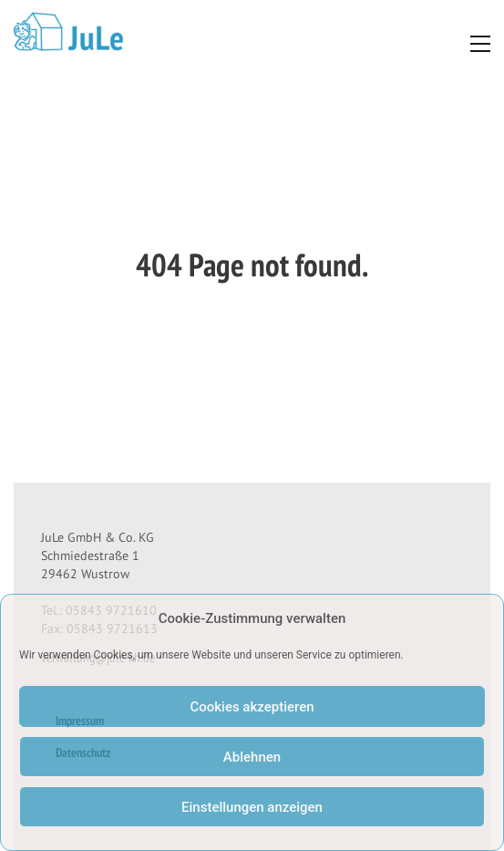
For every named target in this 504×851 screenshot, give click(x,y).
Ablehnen (252, 757)
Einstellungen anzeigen (252, 807)
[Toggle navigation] (475, 44)
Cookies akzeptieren (252, 707)
